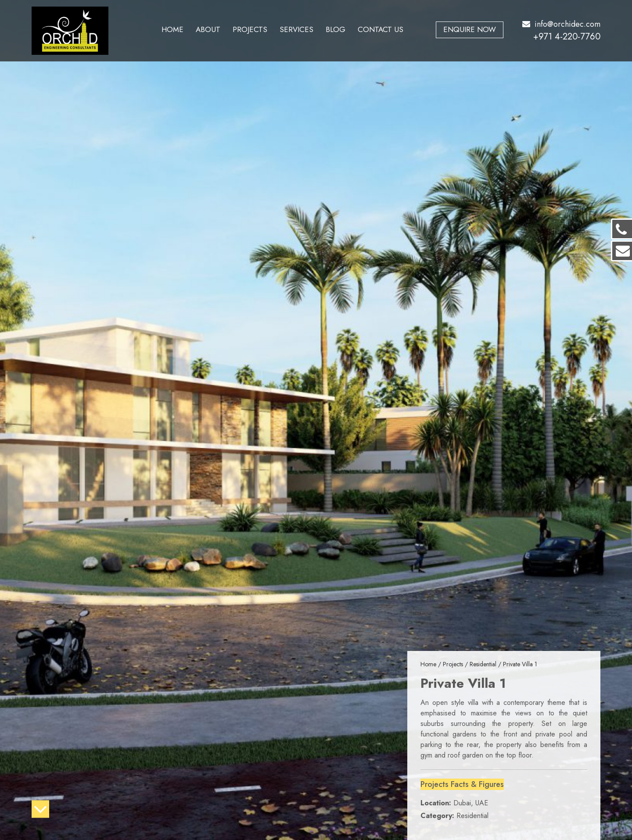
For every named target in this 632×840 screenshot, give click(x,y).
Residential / (486, 664)
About (208, 29)
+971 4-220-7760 (567, 37)
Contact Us (381, 29)
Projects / (456, 664)
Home (172, 29)
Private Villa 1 (520, 664)
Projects (250, 29)
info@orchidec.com (561, 24)
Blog (336, 29)
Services (296, 29)
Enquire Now (470, 29)
